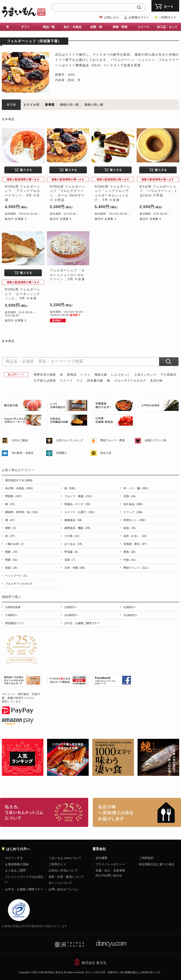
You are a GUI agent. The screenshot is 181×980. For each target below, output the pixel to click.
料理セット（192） (135, 520)
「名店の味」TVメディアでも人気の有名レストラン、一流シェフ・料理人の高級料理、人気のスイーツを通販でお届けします (137, 812)
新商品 (72, 375)
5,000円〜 (130, 607)
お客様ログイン (139, 17)
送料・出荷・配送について (66, 877)
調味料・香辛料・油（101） (23, 512)
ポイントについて (60, 883)
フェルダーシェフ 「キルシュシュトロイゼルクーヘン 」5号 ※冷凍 (67, 275)
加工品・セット (167, 27)
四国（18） (12, 568)
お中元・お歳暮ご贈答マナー (82, 623)
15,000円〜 (130, 615)
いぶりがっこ (121, 375)
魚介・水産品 (73, 27)
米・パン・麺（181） (137, 488)
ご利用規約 (146, 858)
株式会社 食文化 (94, 963)
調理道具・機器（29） (78, 528)
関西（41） (12, 560)
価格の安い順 (69, 105)
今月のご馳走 (20, 440)
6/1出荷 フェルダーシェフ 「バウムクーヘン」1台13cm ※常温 (158, 191)
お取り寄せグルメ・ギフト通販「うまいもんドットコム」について (44, 812)
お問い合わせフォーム (63, 889)
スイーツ (143, 27)
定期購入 (61, 453)
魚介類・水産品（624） (20, 488)
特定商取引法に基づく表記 (157, 864)
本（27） (11, 536)
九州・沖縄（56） (75, 568)
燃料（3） (11, 528)
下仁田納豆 (168, 375)
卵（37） (11, 504)
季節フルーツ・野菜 (113, 440)
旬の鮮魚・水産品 (23, 453)
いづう (85, 375)
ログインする (14, 858)
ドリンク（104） (134, 512)
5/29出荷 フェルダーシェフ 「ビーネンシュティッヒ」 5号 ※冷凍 (23, 294)
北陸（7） (71, 560)
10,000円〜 (71, 615)
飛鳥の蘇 (101, 375)
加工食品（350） (134, 504)
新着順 (50, 105)
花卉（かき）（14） (136, 536)
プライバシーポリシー (110, 864)
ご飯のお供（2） (16, 544)
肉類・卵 (96, 27)
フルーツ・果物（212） (79, 496)
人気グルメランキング (70, 440)
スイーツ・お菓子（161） (80, 512)
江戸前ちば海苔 (45, 381)
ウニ (80, 381)
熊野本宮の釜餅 (45, 375)
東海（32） (130, 552)
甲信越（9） (72, 552)
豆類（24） (130, 496)
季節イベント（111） (137, 568)
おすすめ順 (32, 105)
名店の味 (156, 381)
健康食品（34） (74, 520)
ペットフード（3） (17, 576)
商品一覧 (49, 27)
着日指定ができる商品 (19, 480)
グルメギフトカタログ (130, 381)
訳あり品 (106, 453)
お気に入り (112, 17)
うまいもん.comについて (65, 858)
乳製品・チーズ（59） (78, 504)
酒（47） (11, 520)
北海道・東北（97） (136, 544)
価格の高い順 (94, 105)
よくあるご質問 (15, 870)
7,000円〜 (11, 615)
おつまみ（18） (74, 544)
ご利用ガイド (168, 17)
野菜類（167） (14, 496)
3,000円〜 (70, 607)
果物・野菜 (120, 27)
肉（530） (71, 488)
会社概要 (101, 858)
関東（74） (12, 552)
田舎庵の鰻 (95, 381)
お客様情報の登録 (17, 864)
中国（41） (130, 560)
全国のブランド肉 (156, 440)
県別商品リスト (15, 623)
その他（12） (73, 536)
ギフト (25, 27)
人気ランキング (145, 375)
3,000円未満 (13, 607)
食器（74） (130, 528)
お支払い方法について (63, 870)
